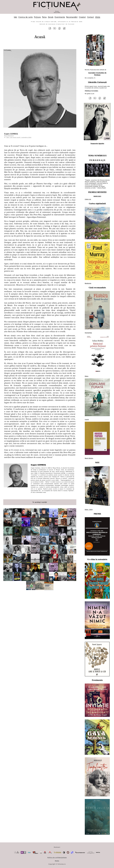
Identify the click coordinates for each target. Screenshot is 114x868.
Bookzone (88, 282)
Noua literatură (9, 135)
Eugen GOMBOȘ (11, 133)
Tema (44, 17)
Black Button (89, 457)
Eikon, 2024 (89, 508)
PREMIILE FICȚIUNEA (91, 90)
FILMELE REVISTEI (97, 191)
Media (57, 860)
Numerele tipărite (97, 142)
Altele (98, 17)
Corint (87, 418)
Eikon (87, 375)
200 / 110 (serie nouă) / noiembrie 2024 (19, 137)
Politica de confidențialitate (57, 856)
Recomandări (72, 17)
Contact (91, 17)
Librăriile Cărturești (97, 82)
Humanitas (88, 332)
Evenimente (60, 17)
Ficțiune (37, 17)
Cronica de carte (25, 17)
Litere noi (88, 198)
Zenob (51, 17)
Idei (15, 17)
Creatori (82, 17)
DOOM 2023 (97, 195)
